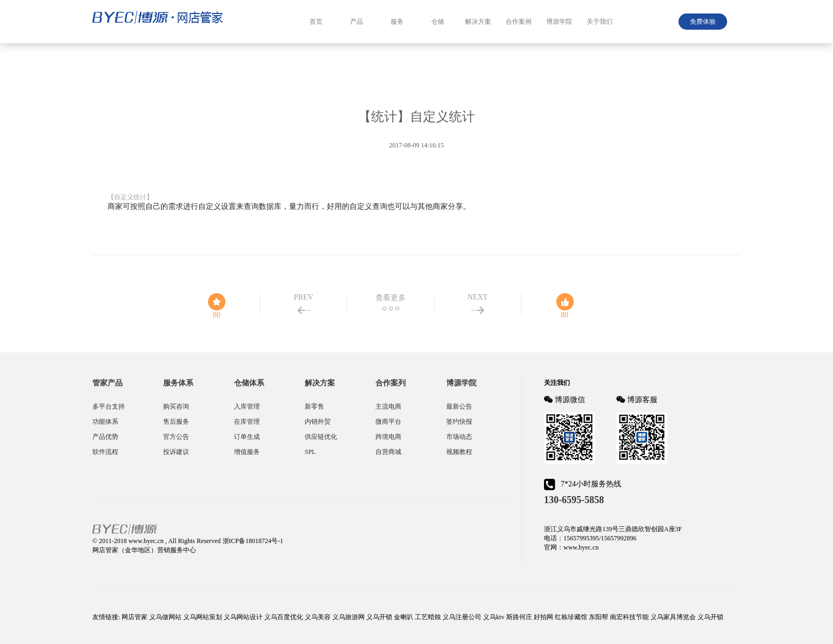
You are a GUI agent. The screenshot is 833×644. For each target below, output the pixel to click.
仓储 (438, 22)
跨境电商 (388, 437)
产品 (357, 22)
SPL (310, 452)
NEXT (477, 297)
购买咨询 (176, 406)
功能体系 (105, 422)
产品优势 (105, 437)
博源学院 (559, 22)
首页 (316, 22)
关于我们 (600, 22)
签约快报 (459, 422)
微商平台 (388, 422)
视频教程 (459, 452)
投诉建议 (176, 452)
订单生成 (247, 437)
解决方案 (478, 22)
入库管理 (247, 406)
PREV (304, 297)
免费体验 (703, 22)
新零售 (314, 406)
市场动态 (459, 437)
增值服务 (247, 452)
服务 (397, 22)
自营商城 (388, 452)
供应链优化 (321, 437)
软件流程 (105, 452)
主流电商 (388, 406)
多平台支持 (109, 406)
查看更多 (391, 298)
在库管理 (247, 422)
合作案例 (519, 22)
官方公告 (176, 437)
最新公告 (459, 406)
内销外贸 (318, 422)
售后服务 (176, 422)
